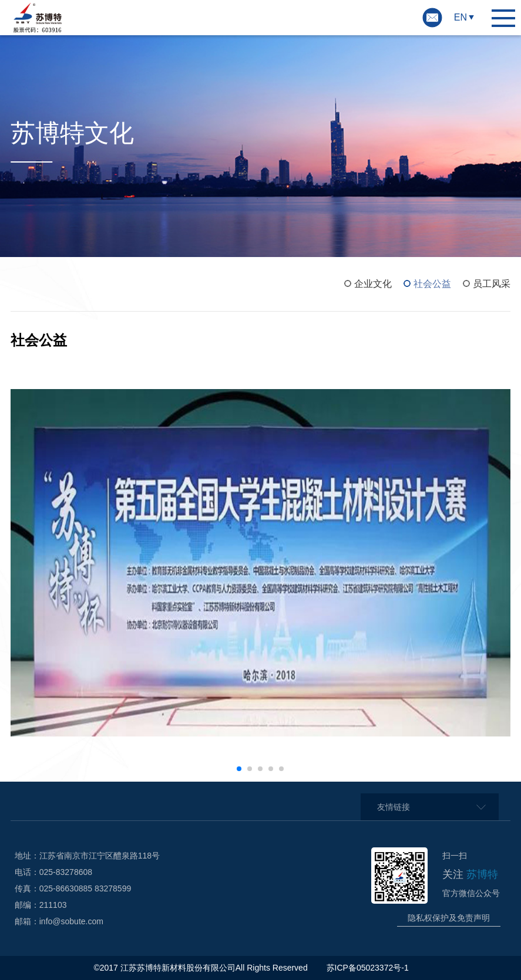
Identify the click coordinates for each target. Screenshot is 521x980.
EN (461, 17)
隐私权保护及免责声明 (449, 918)
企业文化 (373, 284)
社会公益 (432, 284)
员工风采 (492, 284)
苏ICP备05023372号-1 (369, 968)
